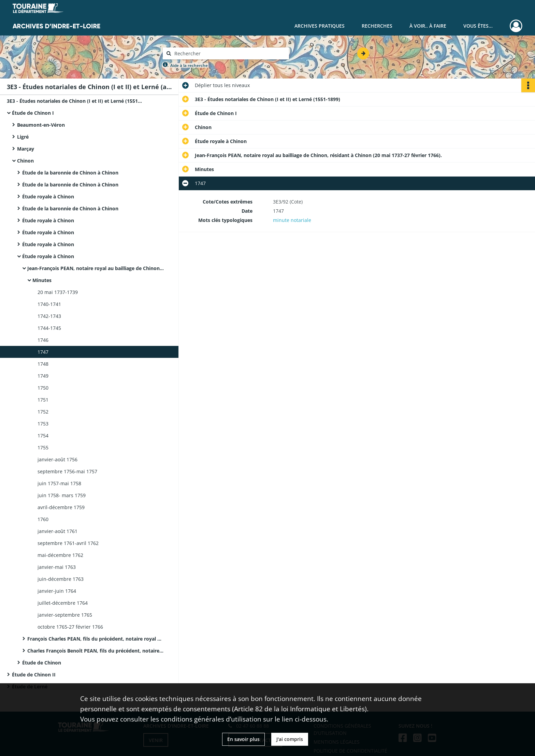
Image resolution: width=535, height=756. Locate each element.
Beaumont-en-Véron (41, 125)
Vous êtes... (478, 26)
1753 (43, 424)
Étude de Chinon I (33, 113)
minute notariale (292, 220)
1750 (43, 388)
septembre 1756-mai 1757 (67, 471)
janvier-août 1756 (57, 459)
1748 (43, 364)
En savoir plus (243, 739)
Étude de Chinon (42, 663)
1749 (43, 376)
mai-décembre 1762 (60, 555)
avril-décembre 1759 (61, 507)
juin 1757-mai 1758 (59, 483)
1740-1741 (49, 304)
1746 (43, 340)
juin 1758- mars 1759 (62, 495)
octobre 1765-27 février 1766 (70, 627)
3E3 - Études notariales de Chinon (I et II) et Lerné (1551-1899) (75, 101)
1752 (43, 412)
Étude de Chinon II (34, 675)
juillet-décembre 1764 (63, 603)
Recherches (377, 26)
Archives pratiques (320, 26)
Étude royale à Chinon (48, 197)
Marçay (26, 149)
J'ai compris (290, 739)
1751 (43, 400)
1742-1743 (49, 316)
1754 (43, 436)
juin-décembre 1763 (61, 579)
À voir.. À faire (428, 26)
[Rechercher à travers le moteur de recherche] (229, 53)
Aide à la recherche (189, 65)
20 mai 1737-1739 (58, 292)
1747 (43, 352)
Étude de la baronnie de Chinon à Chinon (70, 173)
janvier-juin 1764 (57, 591)
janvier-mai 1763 (57, 567)
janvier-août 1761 (57, 531)
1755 (43, 447)
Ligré (23, 137)
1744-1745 (49, 328)
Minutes (42, 280)
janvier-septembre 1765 (65, 615)
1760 (43, 519)
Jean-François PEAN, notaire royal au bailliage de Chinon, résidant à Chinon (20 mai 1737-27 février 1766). (96, 268)
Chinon (25, 161)
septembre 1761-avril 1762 (68, 543)
